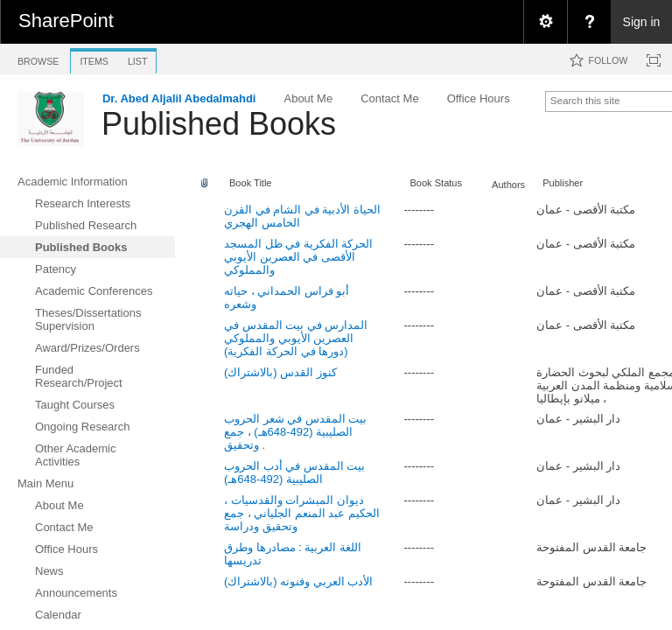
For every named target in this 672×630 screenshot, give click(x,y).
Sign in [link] (642, 22)
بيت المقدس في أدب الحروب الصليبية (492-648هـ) (294, 472)
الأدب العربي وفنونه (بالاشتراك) (299, 581)
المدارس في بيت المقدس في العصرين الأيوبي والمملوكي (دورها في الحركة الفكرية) (296, 338)
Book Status (436, 183)
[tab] (38, 58)
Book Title (251, 183)
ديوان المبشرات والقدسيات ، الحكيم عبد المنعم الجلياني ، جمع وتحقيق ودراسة (302, 513)
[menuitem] (545, 22)
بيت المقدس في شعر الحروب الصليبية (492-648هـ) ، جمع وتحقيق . (295, 432)
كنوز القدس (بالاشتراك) (280, 372)
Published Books (219, 124)
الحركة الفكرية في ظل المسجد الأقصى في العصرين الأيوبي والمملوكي (298, 257)
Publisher (563, 183)
